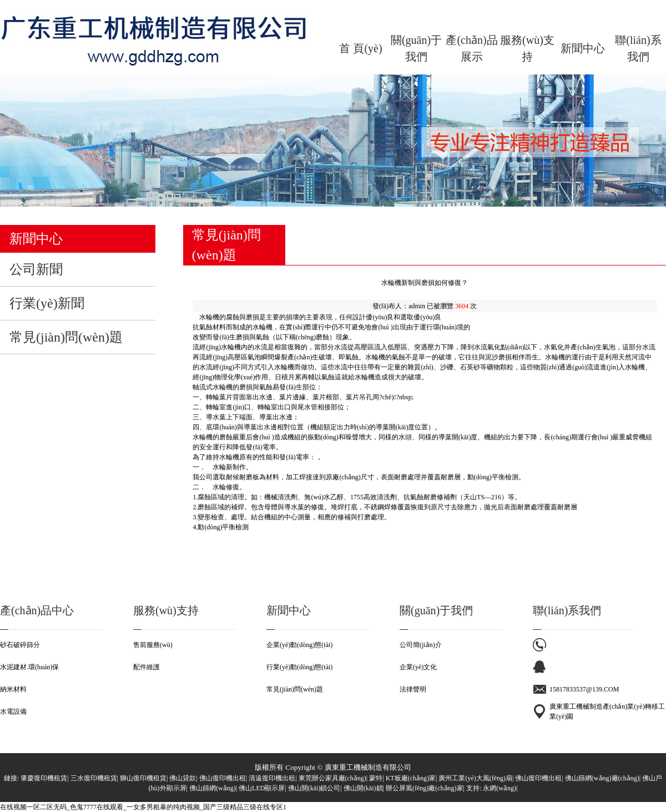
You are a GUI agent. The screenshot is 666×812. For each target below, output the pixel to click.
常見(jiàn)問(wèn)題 (295, 689)
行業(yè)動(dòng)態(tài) (299, 667)
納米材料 (13, 689)
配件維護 (147, 667)
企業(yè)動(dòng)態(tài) (299, 645)
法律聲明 (413, 689)
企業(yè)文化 (418, 667)
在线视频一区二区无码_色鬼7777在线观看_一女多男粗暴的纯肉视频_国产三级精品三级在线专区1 (143, 807)
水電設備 (13, 711)
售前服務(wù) (153, 645)
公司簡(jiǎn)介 (421, 645)
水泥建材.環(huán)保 (29, 667)
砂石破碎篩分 (20, 645)
